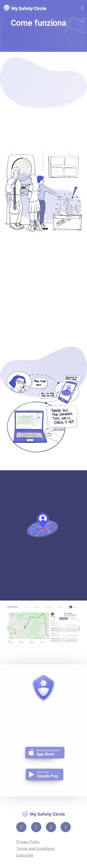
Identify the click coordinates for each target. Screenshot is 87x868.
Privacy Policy (28, 842)
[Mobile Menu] (82, 9)
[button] (8, 628)
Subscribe (25, 855)
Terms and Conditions (35, 848)
